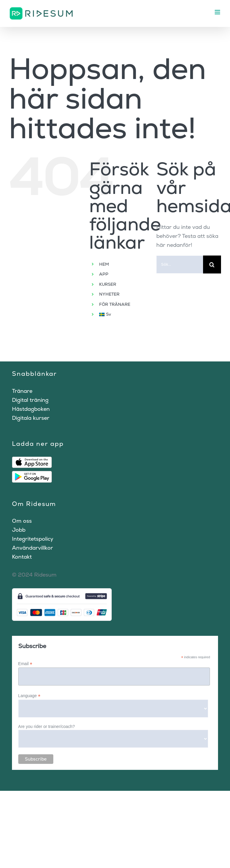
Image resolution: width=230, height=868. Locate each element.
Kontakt (22, 557)
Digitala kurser (31, 418)
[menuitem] (123, 314)
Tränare (22, 391)
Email (25, 664)
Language (29, 696)
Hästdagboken (31, 409)
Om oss (22, 521)
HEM (104, 264)
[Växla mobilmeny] (218, 12)
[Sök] (212, 264)
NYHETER (109, 294)
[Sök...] (180, 264)
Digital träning (30, 400)
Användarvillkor (32, 548)
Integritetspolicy (33, 539)
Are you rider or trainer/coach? (47, 726)
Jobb (19, 530)
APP (104, 274)
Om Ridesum (34, 504)
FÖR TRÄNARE (115, 304)
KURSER (108, 284)
